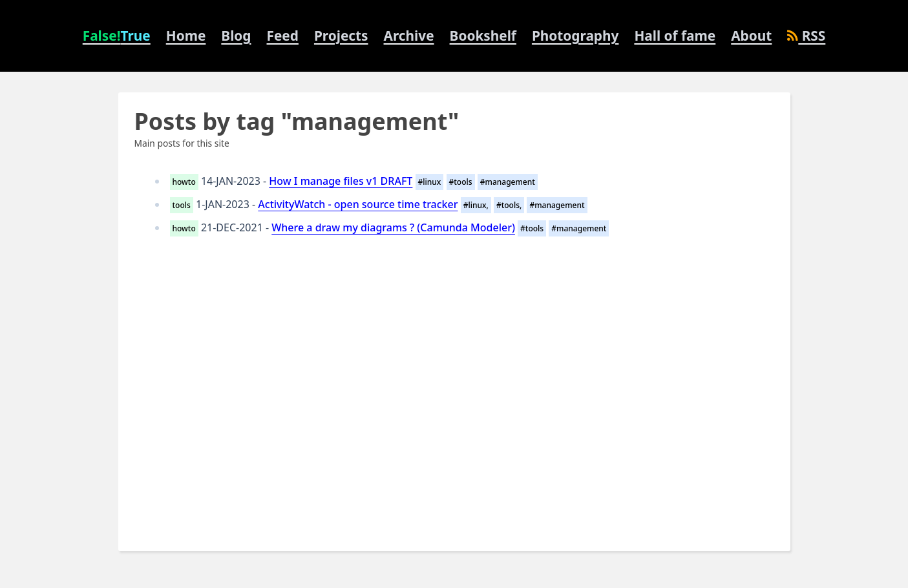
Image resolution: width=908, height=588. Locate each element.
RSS (806, 36)
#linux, (476, 205)
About (751, 36)
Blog (236, 36)
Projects (341, 36)
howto (184, 182)
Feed (283, 36)
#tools (461, 182)
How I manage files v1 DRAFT (341, 181)
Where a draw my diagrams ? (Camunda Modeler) (393, 227)
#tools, (509, 205)
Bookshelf (483, 36)
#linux (430, 182)
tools (182, 205)
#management (508, 182)
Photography (575, 36)
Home (186, 36)
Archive (409, 36)
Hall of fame (675, 36)
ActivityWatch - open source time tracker (358, 204)
